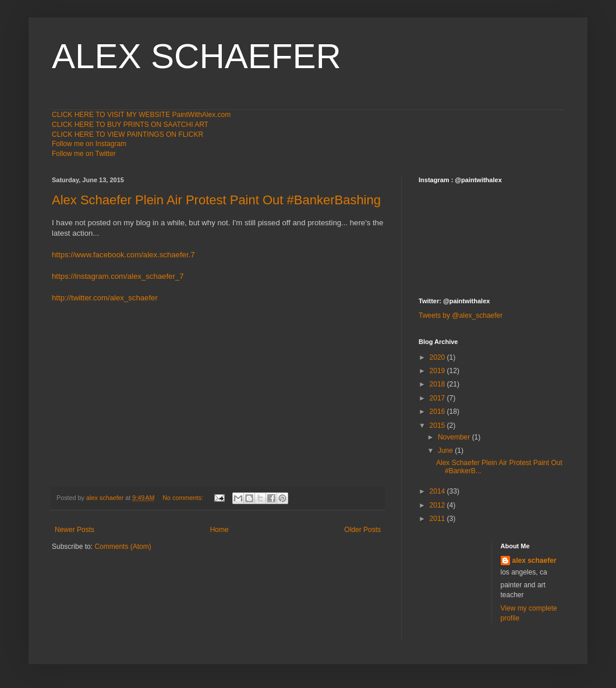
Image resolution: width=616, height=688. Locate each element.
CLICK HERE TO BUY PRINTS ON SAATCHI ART (130, 125)
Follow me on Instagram (89, 144)
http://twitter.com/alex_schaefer (105, 298)
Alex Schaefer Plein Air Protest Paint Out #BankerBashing (216, 200)
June (446, 451)
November (455, 437)
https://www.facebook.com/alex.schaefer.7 (123, 255)
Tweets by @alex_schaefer (461, 315)
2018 (438, 384)
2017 (438, 398)
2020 (438, 357)
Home (220, 530)
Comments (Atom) (123, 547)
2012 (438, 505)
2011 (438, 519)
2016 (438, 412)
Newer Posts (75, 530)
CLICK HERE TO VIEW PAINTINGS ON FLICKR (128, 134)
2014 (438, 491)
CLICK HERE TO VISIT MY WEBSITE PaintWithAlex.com (141, 115)
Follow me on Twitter (84, 154)
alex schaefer (534, 561)
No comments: (184, 498)
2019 (438, 371)
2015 (438, 425)
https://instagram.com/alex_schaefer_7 (118, 276)
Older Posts (362, 530)
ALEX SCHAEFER (197, 56)
